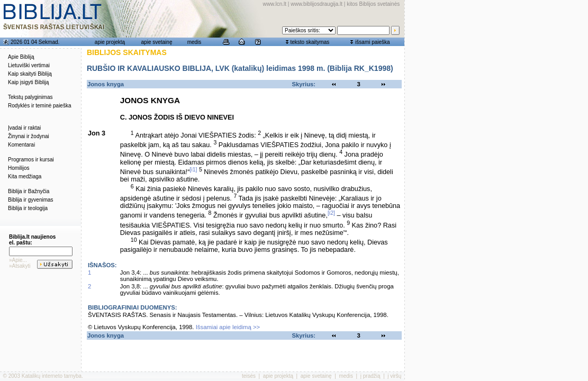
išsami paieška (373, 42)
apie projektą (110, 42)
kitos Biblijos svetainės (373, 4)
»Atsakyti (20, 266)
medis (195, 42)
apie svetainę (157, 42)
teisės (249, 376)
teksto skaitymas (310, 42)
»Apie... (18, 260)
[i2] (331, 213)
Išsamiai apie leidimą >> (228, 327)
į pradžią (370, 376)
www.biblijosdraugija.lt (316, 4)
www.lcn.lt (275, 4)
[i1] (193, 169)
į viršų (394, 376)
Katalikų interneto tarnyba (52, 376)
